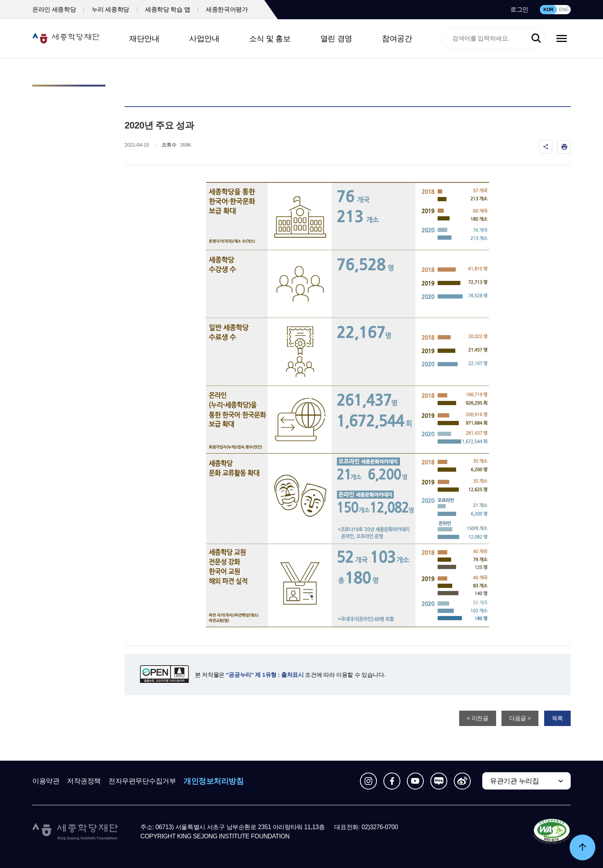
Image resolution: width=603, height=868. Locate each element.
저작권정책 (84, 781)
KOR (548, 10)
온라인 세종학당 (54, 9)
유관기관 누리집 (514, 781)
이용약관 (46, 781)
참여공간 (397, 38)
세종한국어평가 (227, 9)
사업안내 (204, 38)
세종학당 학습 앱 (167, 9)
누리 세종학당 (110, 9)
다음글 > (520, 718)
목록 (557, 718)
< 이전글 (478, 718)
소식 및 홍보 (270, 38)
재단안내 (144, 38)
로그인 (519, 9)
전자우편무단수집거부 (142, 781)
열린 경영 (336, 38)
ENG (564, 10)
